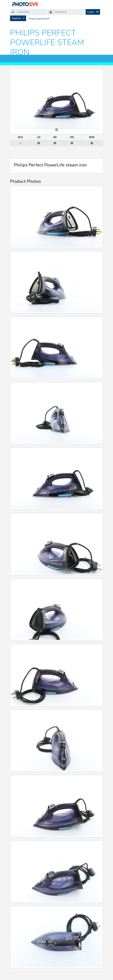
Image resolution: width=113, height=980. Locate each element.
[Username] (31, 12)
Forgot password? (39, 19)
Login (93, 12)
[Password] (69, 12)
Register (18, 18)
